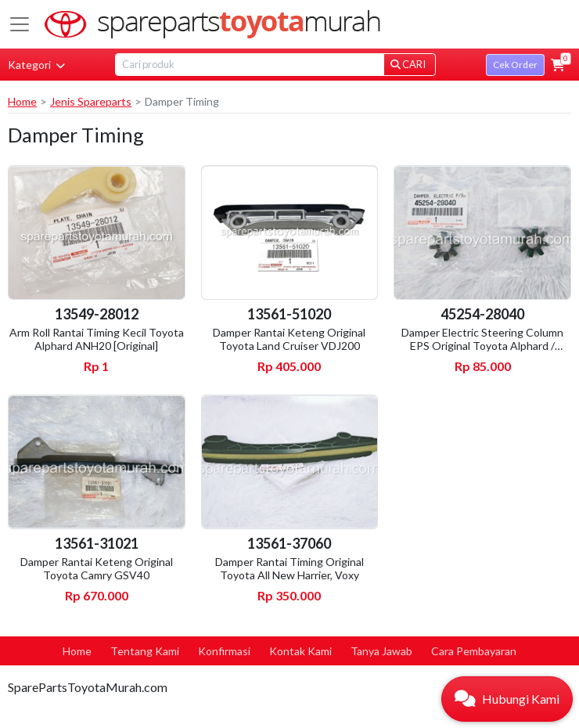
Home (22, 101)
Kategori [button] (36, 65)
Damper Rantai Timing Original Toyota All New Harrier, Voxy (289, 568)
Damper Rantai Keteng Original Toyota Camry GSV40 (97, 568)
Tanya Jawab (381, 651)
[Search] (250, 65)
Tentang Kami (145, 651)
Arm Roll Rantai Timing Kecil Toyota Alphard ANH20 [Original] (97, 339)
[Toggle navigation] (20, 24)
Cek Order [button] (515, 65)
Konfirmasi (224, 651)
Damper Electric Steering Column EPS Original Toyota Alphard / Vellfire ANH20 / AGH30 (482, 346)
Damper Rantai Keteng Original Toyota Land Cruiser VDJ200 (289, 339)
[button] (558, 65)
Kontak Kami (300, 651)
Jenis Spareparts (91, 101)
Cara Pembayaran (474, 651)
